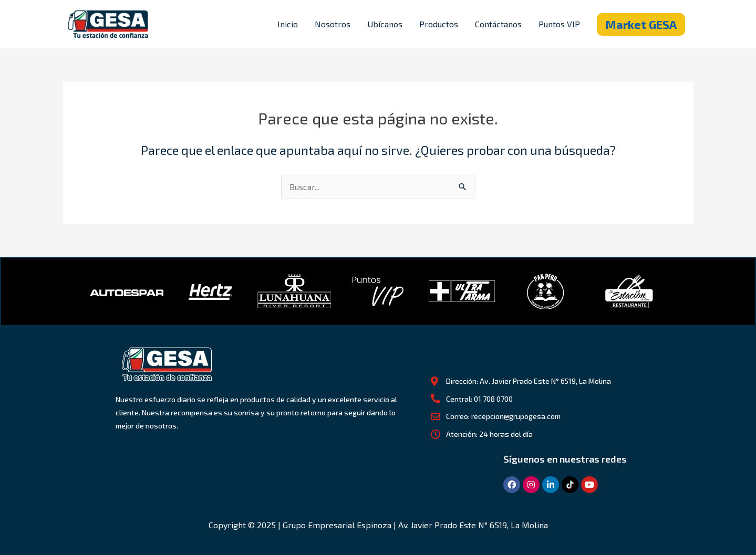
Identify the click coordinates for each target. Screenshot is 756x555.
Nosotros (333, 24)
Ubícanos (385, 24)
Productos (439, 24)
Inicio (288, 24)
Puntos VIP (559, 24)
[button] (641, 24)
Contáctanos (498, 24)
